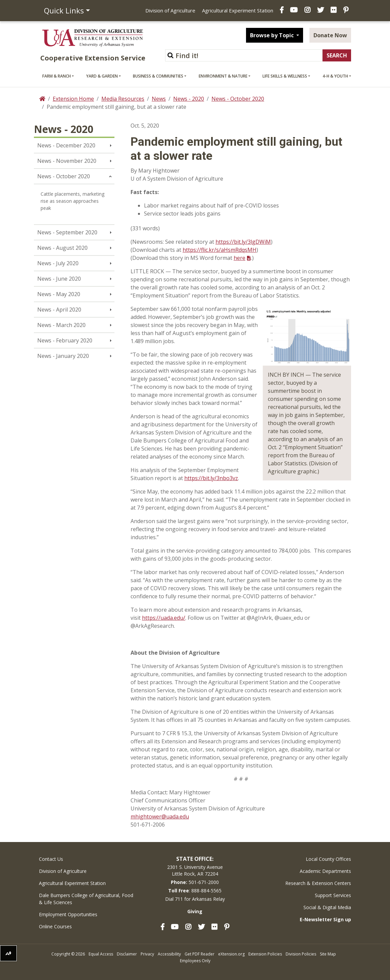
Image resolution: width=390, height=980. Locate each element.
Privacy (147, 954)
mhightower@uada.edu (160, 816)
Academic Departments (325, 871)
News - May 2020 (59, 294)
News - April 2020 (59, 310)
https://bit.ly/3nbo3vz (211, 478)
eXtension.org (231, 954)
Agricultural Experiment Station (238, 10)
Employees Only (195, 961)
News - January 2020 (63, 356)
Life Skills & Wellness (285, 76)
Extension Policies (265, 954)
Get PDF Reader (200, 954)
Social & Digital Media (327, 907)
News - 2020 (189, 99)
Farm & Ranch (57, 76)
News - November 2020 (67, 161)
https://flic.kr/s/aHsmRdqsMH (220, 250)
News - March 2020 (61, 325)
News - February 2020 (65, 340)
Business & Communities (158, 76)
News (159, 99)
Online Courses (55, 926)
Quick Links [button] (64, 10)
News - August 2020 (62, 248)
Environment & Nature (223, 76)
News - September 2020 (67, 232)
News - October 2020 (238, 99)
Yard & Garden (102, 76)
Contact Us (51, 859)
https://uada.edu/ (164, 618)
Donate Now (330, 35)
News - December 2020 (66, 145)
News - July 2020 (58, 263)
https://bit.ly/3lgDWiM (243, 242)
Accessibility (169, 954)
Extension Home (73, 99)
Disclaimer (127, 954)
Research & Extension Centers (318, 883)
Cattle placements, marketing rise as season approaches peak (72, 201)
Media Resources (123, 99)
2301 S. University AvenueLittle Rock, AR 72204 (195, 870)
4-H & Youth (335, 76)
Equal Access (101, 954)
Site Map (328, 954)
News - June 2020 (59, 279)
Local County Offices (328, 859)
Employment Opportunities (68, 914)
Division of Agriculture (170, 10)
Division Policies (301, 954)
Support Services (333, 895)
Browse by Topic (273, 35)
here (239, 258)
